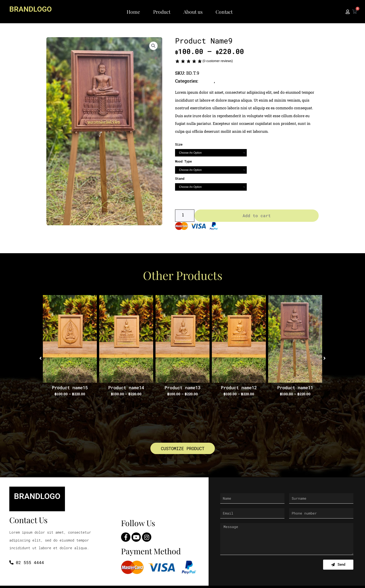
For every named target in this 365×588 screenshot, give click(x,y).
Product (162, 12)
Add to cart (257, 217)
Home (133, 12)
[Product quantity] (185, 217)
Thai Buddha (230, 81)
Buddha (207, 81)
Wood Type (183, 161)
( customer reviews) (218, 61)
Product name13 (182, 389)
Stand (180, 178)
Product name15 (70, 389)
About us (193, 12)
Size (179, 144)
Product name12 (239, 389)
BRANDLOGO (32, 9)
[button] (153, 46)
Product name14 (126, 389)
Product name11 (295, 389)
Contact (224, 12)
